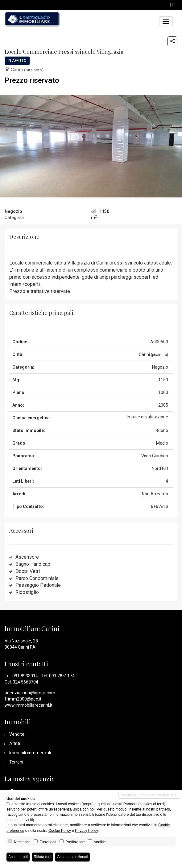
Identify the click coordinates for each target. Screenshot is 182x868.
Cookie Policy (60, 831)
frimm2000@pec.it (23, 699)
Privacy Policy (86, 831)
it (172, 5)
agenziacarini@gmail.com (30, 693)
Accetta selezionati (72, 857)
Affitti (15, 743)
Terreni (16, 762)
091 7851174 (62, 676)
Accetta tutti (18, 857)
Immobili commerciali (30, 753)
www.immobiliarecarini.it (29, 705)
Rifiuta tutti (42, 857)
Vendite (17, 734)
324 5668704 (25, 682)
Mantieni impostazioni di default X (149, 795)
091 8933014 (25, 676)
